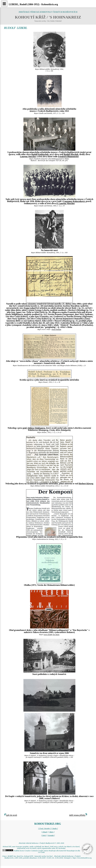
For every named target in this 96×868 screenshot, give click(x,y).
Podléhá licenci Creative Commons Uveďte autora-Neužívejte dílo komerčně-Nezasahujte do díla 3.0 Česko (41, 852)
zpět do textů (12, 815)
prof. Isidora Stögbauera (34, 428)
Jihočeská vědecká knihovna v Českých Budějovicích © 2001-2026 (41, 843)
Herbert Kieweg (86, 484)
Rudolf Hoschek (71, 154)
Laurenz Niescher (28, 156)
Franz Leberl (30, 308)
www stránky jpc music (52, 635)
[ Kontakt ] (51, 835)
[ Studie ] (55, 828)
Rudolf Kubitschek (40, 154)
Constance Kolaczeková (74, 201)
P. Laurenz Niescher (66, 203)
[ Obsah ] (45, 832)
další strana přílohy (77, 815)
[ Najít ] (44, 835)
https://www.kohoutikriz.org (82, 858)
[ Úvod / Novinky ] (45, 828)
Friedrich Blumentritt (68, 156)
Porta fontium (56, 329)
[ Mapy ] (52, 832)
